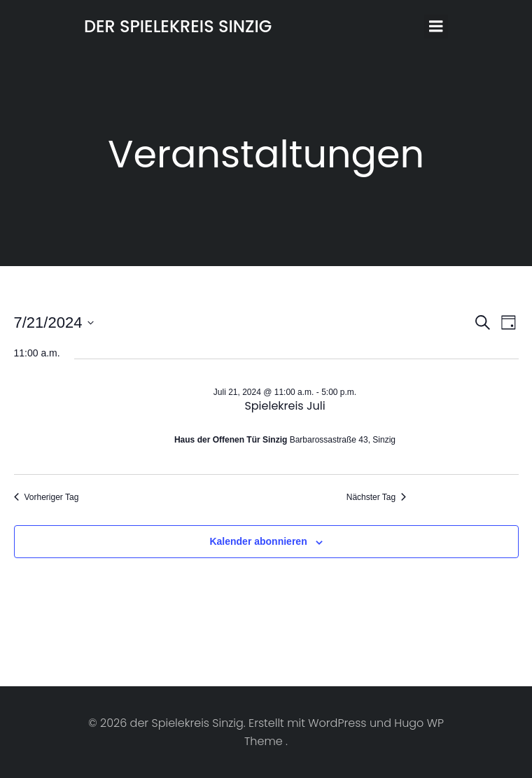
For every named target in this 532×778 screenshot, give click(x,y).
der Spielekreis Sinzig (178, 26)
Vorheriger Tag (47, 497)
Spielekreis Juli (285, 406)
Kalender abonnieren (258, 541)
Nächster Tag (376, 497)
